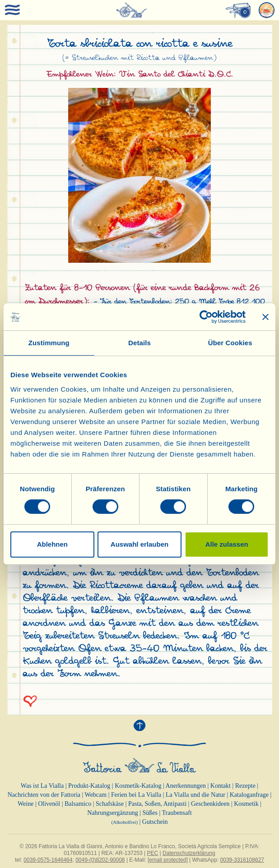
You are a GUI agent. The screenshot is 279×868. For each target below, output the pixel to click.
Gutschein (155, 822)
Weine (26, 804)
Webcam (96, 795)
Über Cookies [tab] (230, 343)
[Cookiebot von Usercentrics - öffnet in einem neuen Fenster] (206, 317)
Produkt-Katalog (89, 786)
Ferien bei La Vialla (136, 795)
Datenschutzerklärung (189, 853)
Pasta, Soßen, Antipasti (157, 804)
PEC (153, 853)
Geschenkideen (210, 804)
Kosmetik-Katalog (138, 786)
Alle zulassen (227, 544)
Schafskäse (110, 804)
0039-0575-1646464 (48, 860)
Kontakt (221, 786)
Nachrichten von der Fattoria (44, 795)
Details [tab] (139, 343)
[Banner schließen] (265, 317)
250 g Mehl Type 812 (212, 302)
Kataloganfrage (249, 795)
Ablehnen (52, 544)
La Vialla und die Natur (195, 795)
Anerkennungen (186, 786)
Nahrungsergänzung (113, 813)
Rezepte (245, 786)
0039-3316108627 (242, 860)
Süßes (150, 813)
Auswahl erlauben (139, 544)
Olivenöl (49, 804)
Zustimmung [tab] (49, 343)
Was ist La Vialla (42, 786)
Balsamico (78, 804)
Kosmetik (246, 804)
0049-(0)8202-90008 (100, 860)
